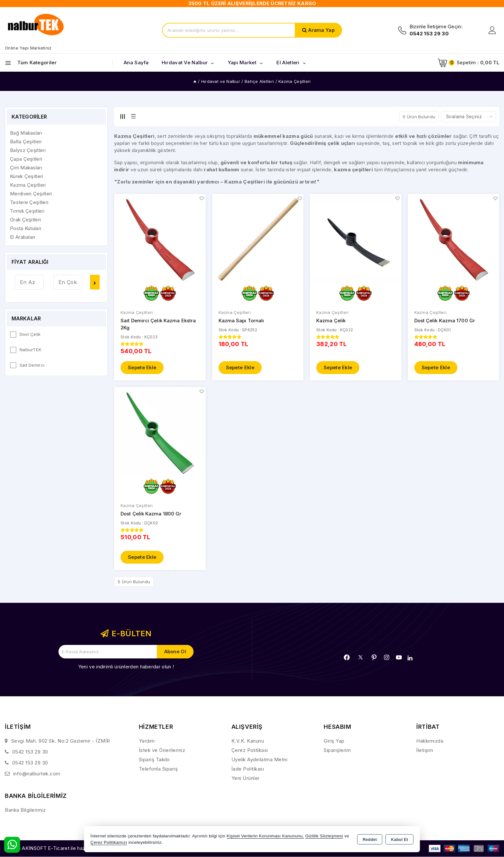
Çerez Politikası (250, 750)
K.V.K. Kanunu (248, 741)
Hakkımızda (430, 741)
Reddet (370, 840)
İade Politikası (248, 769)
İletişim (425, 750)
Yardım (147, 741)
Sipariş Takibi (154, 760)
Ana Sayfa (136, 62)
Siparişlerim (337, 750)
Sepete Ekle (142, 368)
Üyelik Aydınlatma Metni (260, 760)
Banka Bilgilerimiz (25, 810)
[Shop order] (468, 117)
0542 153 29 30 (30, 752)
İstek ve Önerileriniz (162, 750)
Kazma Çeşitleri (137, 313)
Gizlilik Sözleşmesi (324, 836)
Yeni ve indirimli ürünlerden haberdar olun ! (126, 667)
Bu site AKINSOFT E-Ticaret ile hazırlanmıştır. (56, 849)
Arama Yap (321, 30)
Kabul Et (400, 840)
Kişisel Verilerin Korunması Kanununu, (265, 836)
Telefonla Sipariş (158, 769)
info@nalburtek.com (37, 774)
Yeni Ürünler (246, 778)
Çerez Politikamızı (109, 842)
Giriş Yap (334, 741)
